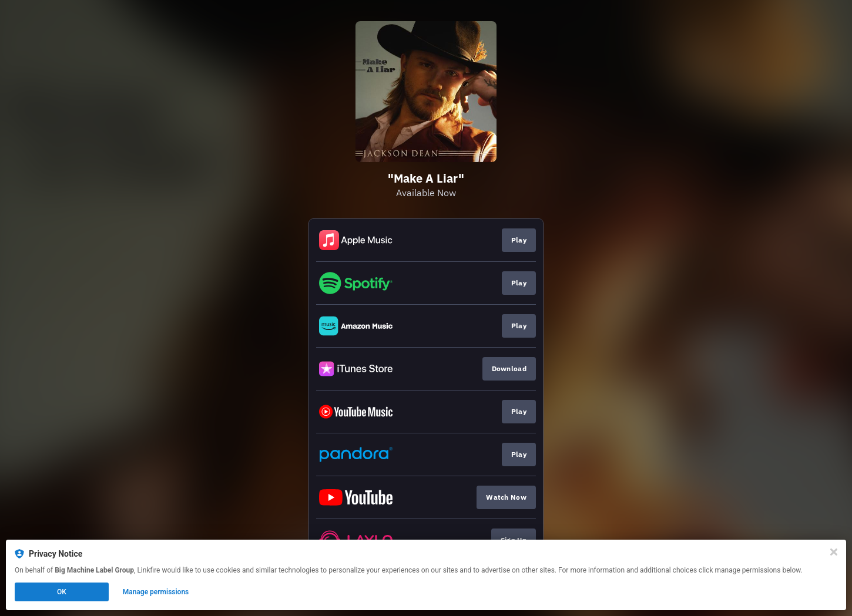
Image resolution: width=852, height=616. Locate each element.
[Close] (834, 552)
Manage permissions (156, 592)
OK (62, 592)
